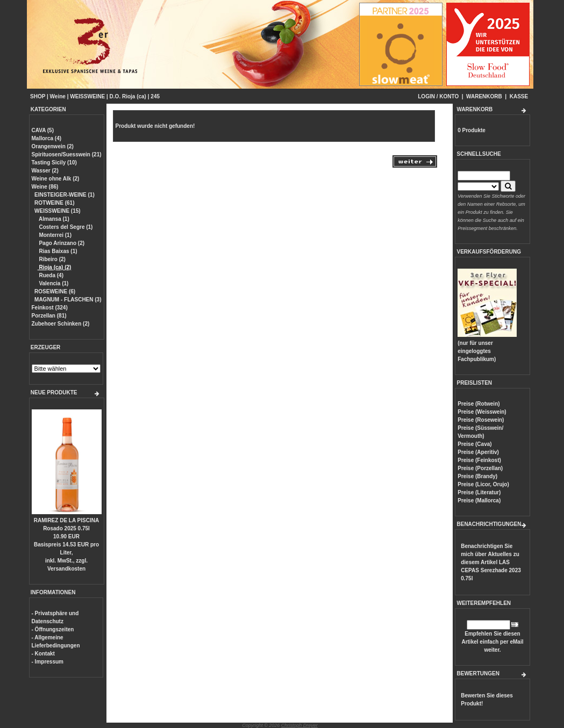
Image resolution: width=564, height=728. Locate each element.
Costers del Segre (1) (65, 227)
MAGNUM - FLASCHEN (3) (68, 300)
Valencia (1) (53, 283)
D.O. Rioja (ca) (128, 96)
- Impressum (48, 662)
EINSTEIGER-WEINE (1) (65, 195)
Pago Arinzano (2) (61, 243)
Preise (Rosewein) (481, 420)
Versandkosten (66, 569)
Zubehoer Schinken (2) (61, 324)
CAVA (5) (43, 130)
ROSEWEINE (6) (55, 291)
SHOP (38, 96)
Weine (58, 96)
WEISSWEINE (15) (58, 211)
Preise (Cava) (474, 444)
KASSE (519, 96)
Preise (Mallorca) (479, 500)
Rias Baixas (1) (58, 251)
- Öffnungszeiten (53, 629)
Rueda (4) (51, 275)
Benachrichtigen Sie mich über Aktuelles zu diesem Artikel (491, 562)
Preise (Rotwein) (479, 404)
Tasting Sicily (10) (54, 163)
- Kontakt (43, 654)
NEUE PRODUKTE (54, 392)
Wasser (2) (45, 171)
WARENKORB (484, 96)
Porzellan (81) (49, 316)
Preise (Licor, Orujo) (483, 484)
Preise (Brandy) (477, 476)
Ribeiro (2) (52, 259)
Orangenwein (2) (53, 146)
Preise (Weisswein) (482, 412)
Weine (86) (45, 187)
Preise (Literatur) (479, 492)
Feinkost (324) (50, 308)
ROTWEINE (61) (54, 203)
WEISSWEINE (87, 96)
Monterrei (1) (55, 235)
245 (155, 96)
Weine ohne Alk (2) (56, 179)
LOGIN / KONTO (438, 96)
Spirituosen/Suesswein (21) (67, 154)
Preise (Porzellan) (480, 468)
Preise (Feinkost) (479, 460)
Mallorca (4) (47, 138)
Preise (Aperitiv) (478, 452)
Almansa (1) (53, 219)
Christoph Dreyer (299, 725)
